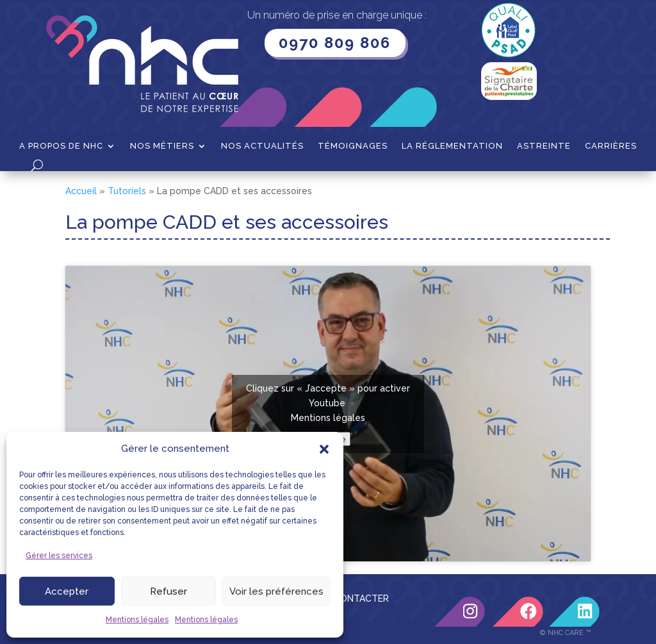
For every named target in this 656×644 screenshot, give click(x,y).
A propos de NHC (61, 146)
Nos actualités (262, 146)
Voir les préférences (276, 591)
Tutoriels (127, 191)
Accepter (67, 591)
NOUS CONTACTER (347, 599)
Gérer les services (59, 556)
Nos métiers (162, 146)
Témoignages (353, 146)
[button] (324, 449)
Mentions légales (137, 620)
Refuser (168, 591)
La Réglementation (452, 146)
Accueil (81, 191)
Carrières (611, 146)
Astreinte (544, 146)
